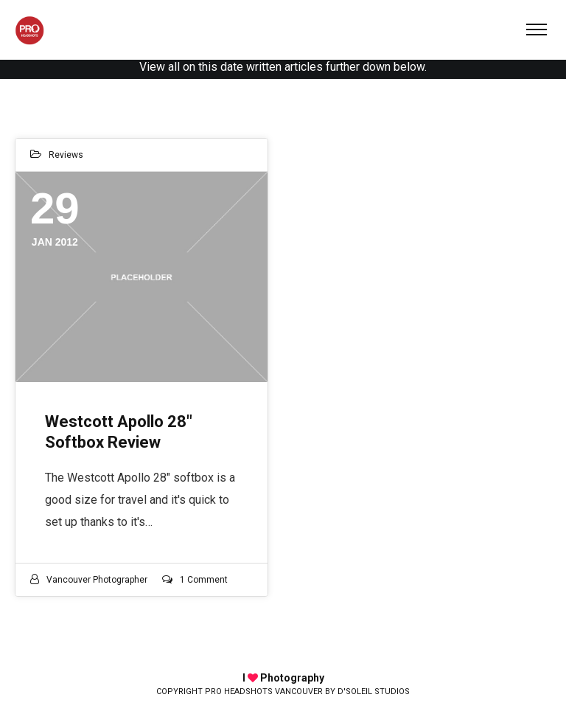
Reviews (66, 155)
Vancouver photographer (97, 580)
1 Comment (204, 580)
